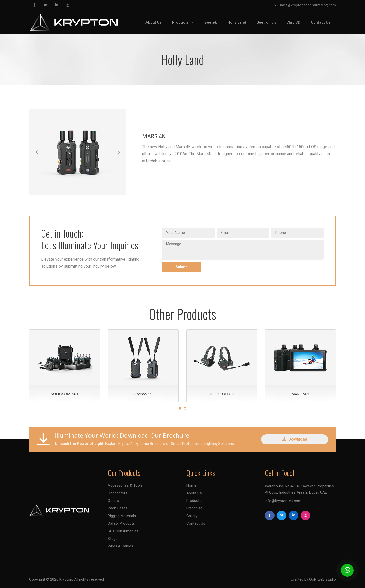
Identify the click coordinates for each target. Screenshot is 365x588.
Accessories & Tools (125, 485)
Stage (113, 539)
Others (113, 501)
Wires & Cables (120, 546)
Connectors (118, 493)
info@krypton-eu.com (283, 501)
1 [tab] (180, 408)
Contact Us (321, 22)
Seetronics (266, 22)
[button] (37, 152)
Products (183, 22)
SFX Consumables (123, 531)
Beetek (211, 22)
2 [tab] (185, 408)
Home (191, 485)
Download (295, 439)
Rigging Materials (122, 516)
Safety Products (121, 523)
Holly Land (237, 22)
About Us (154, 22)
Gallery (192, 516)
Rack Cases (118, 508)
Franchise (194, 508)
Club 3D (293, 22)
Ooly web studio (323, 579)
